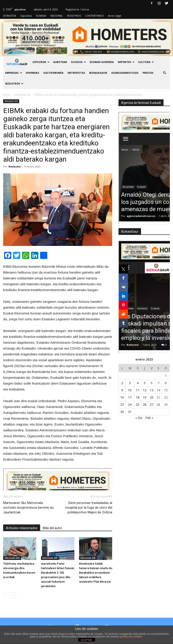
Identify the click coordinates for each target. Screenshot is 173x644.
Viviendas (32, 73)
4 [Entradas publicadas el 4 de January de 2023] (138, 383)
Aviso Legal (115, 16)
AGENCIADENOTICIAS (125, 73)
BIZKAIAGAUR (98, 73)
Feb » (149, 418)
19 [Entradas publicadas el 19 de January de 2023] (145, 397)
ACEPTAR (86, 640)
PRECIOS (148, 73)
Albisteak (60, 62)
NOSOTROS (74, 16)
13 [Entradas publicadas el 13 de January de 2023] (152, 390)
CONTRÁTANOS (94, 16)
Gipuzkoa (26, 16)
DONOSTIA (10, 16)
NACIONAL (57, 16)
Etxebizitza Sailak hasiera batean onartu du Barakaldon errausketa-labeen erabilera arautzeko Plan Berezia (96, 573)
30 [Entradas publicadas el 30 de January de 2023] (122, 412)
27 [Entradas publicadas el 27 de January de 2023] (152, 404)
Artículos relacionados (22, 528)
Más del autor (52, 528)
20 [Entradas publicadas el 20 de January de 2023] (152, 397)
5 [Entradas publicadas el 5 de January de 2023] (145, 383)
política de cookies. (131, 637)
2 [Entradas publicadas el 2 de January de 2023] (122, 383)
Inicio (7, 95)
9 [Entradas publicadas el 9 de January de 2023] (122, 390)
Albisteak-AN (11, 101)
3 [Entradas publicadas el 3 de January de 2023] (130, 383)
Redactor (15, 166)
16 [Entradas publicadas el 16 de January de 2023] (122, 397)
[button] (164, 73)
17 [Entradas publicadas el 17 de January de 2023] (130, 397)
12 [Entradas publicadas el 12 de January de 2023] (145, 390)
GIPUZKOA (41, 62)
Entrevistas (76, 73)
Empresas (14, 73)
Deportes (126, 62)
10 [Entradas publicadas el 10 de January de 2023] (130, 390)
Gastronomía (53, 73)
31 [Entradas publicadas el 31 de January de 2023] (130, 412)
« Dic (139, 418)
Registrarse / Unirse (77, 9)
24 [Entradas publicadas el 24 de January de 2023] (130, 404)
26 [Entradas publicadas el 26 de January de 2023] (145, 404)
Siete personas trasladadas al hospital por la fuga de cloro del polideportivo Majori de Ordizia (89, 508)
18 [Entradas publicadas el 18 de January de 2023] (138, 397)
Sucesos (79, 62)
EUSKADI (41, 16)
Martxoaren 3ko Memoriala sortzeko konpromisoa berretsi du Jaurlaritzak (28, 508)
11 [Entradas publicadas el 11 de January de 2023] (138, 390)
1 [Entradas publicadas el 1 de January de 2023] (166, 376)
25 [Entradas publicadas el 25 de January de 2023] (138, 404)
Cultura (146, 62)
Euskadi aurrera (102, 62)
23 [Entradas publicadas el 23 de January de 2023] (122, 404)
